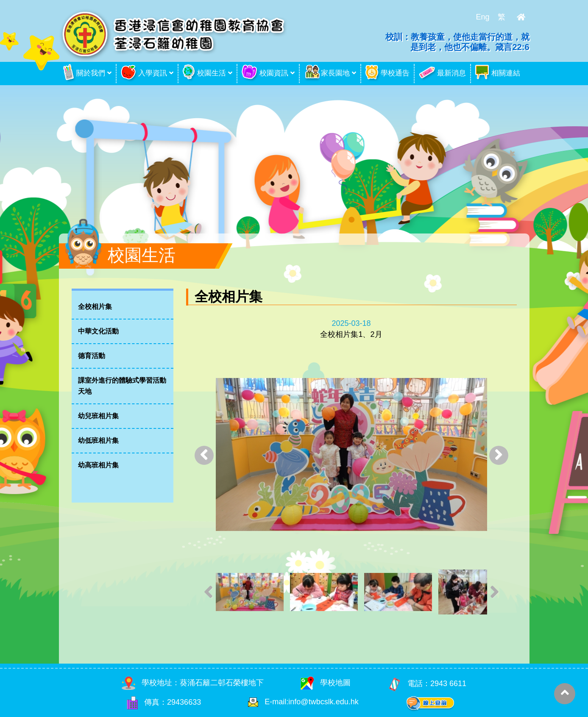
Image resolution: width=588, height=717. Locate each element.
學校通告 (387, 74)
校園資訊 (265, 73)
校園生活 (204, 73)
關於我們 (84, 74)
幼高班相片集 (98, 465)
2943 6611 (448, 684)
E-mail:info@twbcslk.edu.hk (311, 702)
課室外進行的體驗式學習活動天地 (122, 386)
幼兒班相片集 (98, 416)
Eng (482, 17)
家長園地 (327, 73)
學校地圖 (326, 683)
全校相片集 (95, 307)
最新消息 (442, 74)
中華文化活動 (98, 331)
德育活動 (92, 356)
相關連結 (498, 73)
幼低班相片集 (98, 440)
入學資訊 (144, 74)
